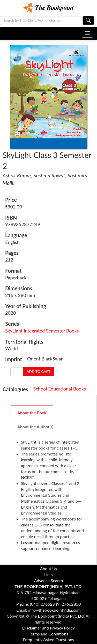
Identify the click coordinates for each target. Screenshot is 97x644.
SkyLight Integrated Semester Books (42, 331)
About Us (49, 569)
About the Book (32, 413)
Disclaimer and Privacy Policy (49, 628)
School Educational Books (60, 389)
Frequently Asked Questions (48, 639)
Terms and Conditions (49, 634)
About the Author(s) (35, 427)
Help (48, 574)
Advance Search (49, 580)
